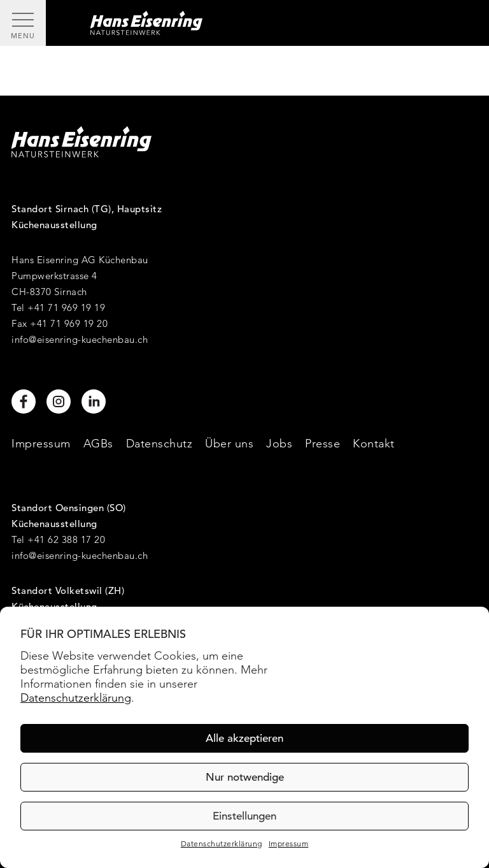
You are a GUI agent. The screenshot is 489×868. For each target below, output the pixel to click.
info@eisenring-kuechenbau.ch (80, 339)
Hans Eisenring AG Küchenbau (80, 260)
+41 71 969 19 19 (66, 307)
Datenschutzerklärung (76, 698)
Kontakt (374, 443)
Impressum (289, 844)
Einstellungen (244, 816)
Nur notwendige (245, 777)
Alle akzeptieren (244, 738)
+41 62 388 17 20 (66, 539)
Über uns (229, 443)
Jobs (279, 443)
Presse (322, 443)
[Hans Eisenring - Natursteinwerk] (267, 23)
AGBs (98, 443)
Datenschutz (159, 443)
